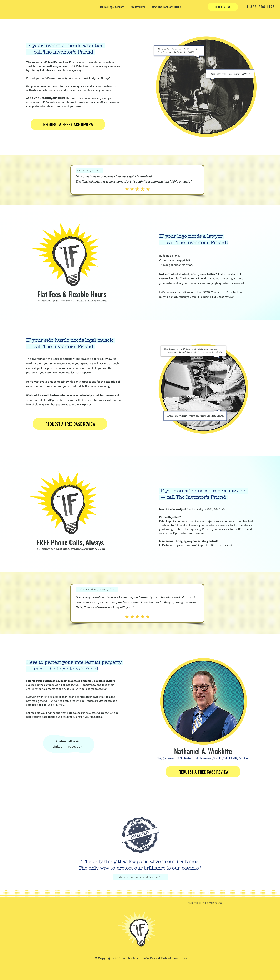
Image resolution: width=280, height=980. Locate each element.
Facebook (75, 747)
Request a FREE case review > (217, 297)
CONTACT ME (195, 903)
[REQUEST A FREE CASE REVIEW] (68, 124)
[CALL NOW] (223, 7)
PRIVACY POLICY (214, 903)
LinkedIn (59, 747)
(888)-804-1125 (216, 509)
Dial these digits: (183, 509)
